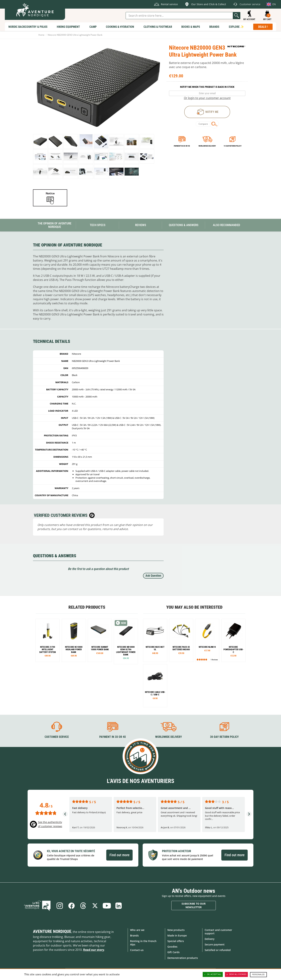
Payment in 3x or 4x (182, 146)
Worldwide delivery (207, 146)
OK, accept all (213, 974)
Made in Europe (177, 935)
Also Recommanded (227, 225)
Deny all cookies (236, 974)
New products (176, 930)
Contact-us (137, 950)
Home (41, 35)
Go (237, 16)
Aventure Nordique (52, 931)
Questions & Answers (184, 225)
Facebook (71, 905)
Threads (83, 905)
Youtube (107, 905)
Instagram (59, 905)
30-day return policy (224, 737)
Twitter (95, 905)
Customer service (57, 737)
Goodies (172, 947)
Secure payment (215, 944)
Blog (38, 905)
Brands (134, 935)
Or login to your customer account (207, 98)
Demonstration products (183, 958)
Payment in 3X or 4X (113, 737)
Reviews (141, 225)
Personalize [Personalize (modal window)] (258, 975)
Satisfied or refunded (218, 950)
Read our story (94, 950)
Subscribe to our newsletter (194, 905)
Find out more (119, 855)
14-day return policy (233, 146)
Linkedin (119, 905)
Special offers (176, 941)
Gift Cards (173, 952)
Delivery (210, 939)
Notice (50, 193)
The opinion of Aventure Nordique (54, 225)
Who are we (137, 930)
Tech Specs (98, 225)
